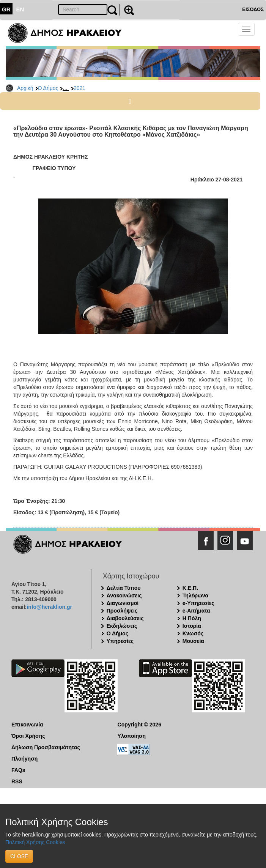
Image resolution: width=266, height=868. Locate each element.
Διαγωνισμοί (123, 603)
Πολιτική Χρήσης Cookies (35, 842)
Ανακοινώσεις (124, 595)
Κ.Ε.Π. (190, 588)
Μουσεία (193, 641)
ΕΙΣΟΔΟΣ (253, 9)
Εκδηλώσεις (122, 626)
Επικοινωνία (27, 725)
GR (6, 9)
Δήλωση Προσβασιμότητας (46, 747)
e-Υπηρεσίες (198, 603)
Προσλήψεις (122, 611)
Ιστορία (192, 626)
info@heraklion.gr (49, 607)
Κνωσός (193, 633)
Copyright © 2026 (139, 725)
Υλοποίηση (132, 736)
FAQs (18, 770)
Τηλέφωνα (195, 595)
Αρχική (25, 88)
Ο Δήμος (48, 88)
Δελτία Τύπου (124, 588)
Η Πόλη (192, 618)
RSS (17, 781)
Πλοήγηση (24, 759)
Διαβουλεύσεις (125, 618)
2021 (79, 88)
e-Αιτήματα (196, 611)
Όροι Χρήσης (28, 736)
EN (20, 9)
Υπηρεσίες (120, 641)
